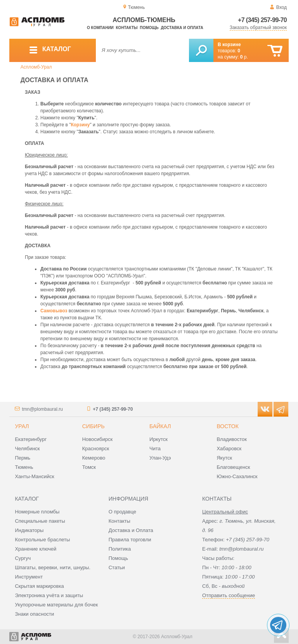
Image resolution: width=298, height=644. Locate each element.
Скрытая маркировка (39, 586)
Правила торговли (130, 540)
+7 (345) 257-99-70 (262, 20)
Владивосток (232, 439)
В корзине (229, 45)
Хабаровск (229, 449)
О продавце (122, 512)
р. (244, 57)
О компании (100, 28)
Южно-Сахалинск (237, 476)
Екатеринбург (31, 439)
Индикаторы (29, 530)
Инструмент (29, 577)
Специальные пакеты (40, 521)
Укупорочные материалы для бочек (56, 605)
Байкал (160, 426)
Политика (120, 549)
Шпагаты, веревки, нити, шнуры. (53, 567)
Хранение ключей (36, 549)
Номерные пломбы (37, 512)
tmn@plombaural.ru (42, 409)
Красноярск (96, 449)
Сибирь (94, 426)
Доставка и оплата (182, 28)
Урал (22, 426)
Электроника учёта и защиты (49, 595)
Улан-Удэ (160, 458)
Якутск (224, 458)
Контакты (127, 28)
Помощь (149, 28)
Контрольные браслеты (42, 540)
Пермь (23, 458)
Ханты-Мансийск (34, 476)
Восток (227, 426)
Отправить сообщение (229, 595)
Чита (155, 449)
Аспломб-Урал (36, 67)
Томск (89, 467)
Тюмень (24, 467)
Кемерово (94, 458)
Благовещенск (233, 467)
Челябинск (27, 449)
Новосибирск (98, 439)
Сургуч (23, 558)
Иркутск (159, 439)
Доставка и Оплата (131, 530)
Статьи (117, 567)
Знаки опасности (34, 614)
